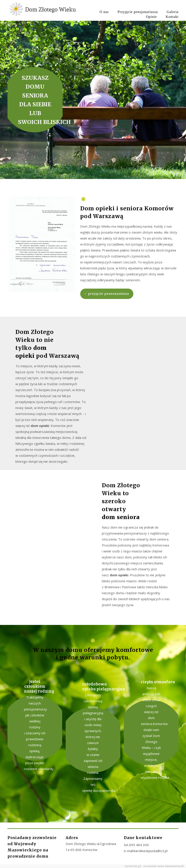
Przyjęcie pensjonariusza (138, 12)
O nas (104, 12)
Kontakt (172, 17)
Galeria (173, 12)
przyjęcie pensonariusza (107, 294)
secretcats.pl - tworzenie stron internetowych (154, 866)
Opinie (151, 17)
